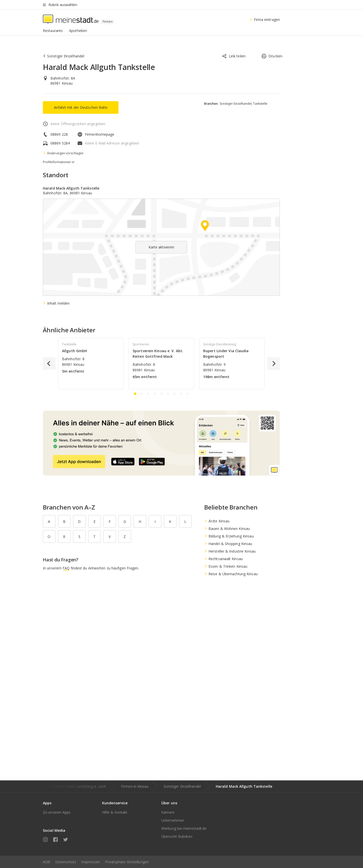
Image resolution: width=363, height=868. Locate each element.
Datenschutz (66, 862)
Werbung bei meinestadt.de (184, 828)
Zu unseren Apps (57, 812)
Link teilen (234, 56)
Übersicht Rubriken (177, 836)
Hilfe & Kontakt (115, 812)
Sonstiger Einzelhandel (182, 786)
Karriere (168, 812)
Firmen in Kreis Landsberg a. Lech (78, 786)
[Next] (274, 364)
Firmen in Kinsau (135, 786)
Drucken (272, 56)
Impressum (90, 862)
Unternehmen (173, 820)
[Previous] (49, 364)
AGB (47, 862)
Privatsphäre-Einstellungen (127, 862)
